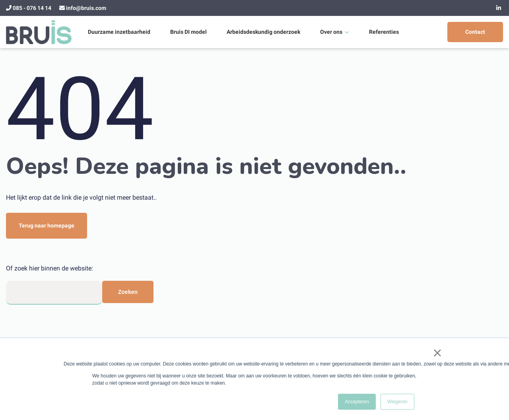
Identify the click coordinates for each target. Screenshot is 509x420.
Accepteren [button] (357, 402)
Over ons (331, 32)
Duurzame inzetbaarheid (119, 32)
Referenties (384, 32)
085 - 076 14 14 (32, 8)
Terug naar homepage (47, 226)
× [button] (437, 353)
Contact (475, 32)
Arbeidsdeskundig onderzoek (263, 32)
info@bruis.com (86, 8)
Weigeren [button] (397, 402)
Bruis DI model (188, 32)
